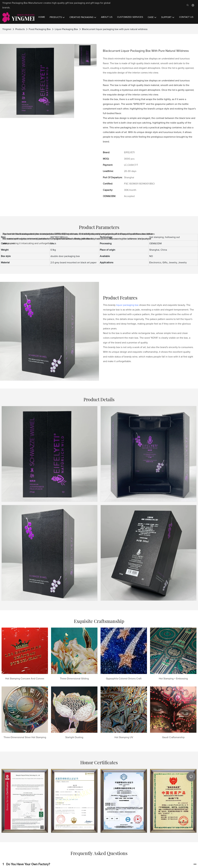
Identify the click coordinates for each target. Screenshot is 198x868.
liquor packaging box (127, 305)
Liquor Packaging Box (66, 29)
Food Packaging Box (40, 29)
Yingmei (7, 29)
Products (20, 29)
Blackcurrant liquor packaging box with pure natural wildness (115, 29)
